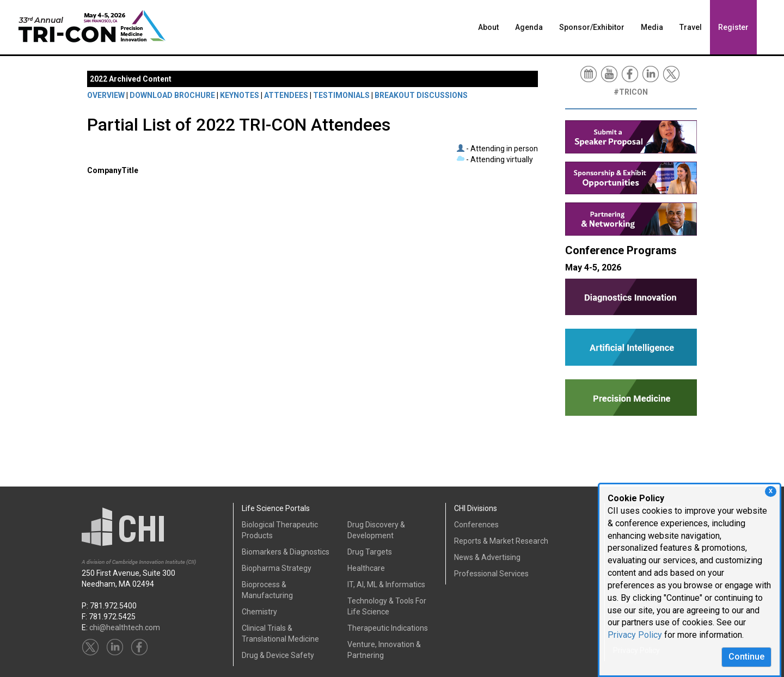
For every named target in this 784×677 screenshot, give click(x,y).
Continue (746, 657)
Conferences (476, 525)
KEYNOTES (240, 95)
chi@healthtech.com (125, 627)
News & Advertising (487, 557)
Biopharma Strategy (277, 568)
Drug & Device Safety (278, 655)
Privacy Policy (635, 635)
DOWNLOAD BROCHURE (172, 95)
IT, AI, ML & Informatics (386, 584)
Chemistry (259, 612)
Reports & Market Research (501, 541)
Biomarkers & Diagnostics (286, 552)
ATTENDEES (286, 95)
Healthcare (366, 568)
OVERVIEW (106, 95)
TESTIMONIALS (341, 95)
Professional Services (491, 574)
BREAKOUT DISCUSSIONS (421, 95)
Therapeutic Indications (388, 628)
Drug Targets (370, 552)
